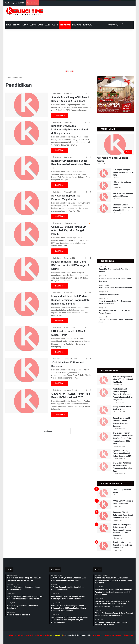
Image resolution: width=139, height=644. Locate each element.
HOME (9, 25)
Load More (48, 431)
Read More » (60, 115)
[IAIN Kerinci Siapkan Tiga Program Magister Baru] (27, 203)
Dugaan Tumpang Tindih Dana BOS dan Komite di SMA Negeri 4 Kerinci (70, 265)
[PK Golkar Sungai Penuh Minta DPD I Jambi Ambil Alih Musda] (104, 380)
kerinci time (57, 94)
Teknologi (88, 25)
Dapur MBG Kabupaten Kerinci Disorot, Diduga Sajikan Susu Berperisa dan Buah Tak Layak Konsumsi (122, 530)
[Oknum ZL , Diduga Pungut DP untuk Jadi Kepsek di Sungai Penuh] (27, 234)
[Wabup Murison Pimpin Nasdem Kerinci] (104, 410)
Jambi (47, 25)
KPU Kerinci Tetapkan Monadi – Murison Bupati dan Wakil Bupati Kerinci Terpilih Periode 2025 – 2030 (123, 438)
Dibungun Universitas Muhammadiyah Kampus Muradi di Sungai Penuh (70, 130)
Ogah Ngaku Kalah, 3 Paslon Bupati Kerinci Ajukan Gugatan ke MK (122, 453)
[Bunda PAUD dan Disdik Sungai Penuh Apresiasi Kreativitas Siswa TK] (27, 168)
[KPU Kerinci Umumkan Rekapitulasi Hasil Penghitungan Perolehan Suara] (104, 466)
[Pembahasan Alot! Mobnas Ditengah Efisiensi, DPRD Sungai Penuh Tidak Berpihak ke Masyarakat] (104, 392)
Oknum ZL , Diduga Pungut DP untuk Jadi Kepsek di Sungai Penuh (69, 230)
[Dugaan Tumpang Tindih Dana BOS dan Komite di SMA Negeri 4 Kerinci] (27, 269)
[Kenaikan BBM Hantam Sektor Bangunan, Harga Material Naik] (104, 546)
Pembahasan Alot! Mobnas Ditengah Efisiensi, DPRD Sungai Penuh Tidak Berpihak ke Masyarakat (123, 394)
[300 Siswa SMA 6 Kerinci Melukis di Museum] (104, 197)
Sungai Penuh (36, 25)
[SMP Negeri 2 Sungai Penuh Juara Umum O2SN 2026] (104, 173)
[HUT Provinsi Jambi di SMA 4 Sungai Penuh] (27, 338)
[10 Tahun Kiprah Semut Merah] (104, 186)
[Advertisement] (69, 49)
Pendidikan (65, 25)
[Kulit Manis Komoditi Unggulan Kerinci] (115, 144)
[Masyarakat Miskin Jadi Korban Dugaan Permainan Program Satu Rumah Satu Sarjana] (27, 304)
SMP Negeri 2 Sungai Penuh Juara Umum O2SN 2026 (123, 172)
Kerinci (17, 25)
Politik (55, 25)
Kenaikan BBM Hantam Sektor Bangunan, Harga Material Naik (122, 545)
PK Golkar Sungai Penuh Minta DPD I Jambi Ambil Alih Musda (123, 379)
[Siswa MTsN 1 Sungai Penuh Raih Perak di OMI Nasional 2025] (27, 401)
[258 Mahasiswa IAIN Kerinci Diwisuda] (27, 370)
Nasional (77, 25)
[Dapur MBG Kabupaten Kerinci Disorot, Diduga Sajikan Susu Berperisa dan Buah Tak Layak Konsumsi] (104, 528)
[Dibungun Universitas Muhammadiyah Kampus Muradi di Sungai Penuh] (27, 133)
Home (9, 78)
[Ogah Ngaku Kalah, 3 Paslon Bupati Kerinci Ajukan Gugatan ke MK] (104, 454)
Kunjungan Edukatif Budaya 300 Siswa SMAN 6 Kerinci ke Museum (123, 207)
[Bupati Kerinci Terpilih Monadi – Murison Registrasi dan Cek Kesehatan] (104, 421)
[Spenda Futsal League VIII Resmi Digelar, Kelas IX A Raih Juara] (27, 105)
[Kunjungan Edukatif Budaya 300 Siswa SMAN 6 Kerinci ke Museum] (104, 208)
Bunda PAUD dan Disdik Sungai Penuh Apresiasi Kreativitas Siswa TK (71, 164)
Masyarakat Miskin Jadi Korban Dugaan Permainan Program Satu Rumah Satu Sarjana (70, 300)
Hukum (25, 25)
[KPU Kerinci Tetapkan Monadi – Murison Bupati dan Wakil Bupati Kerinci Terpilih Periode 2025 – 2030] (104, 436)
